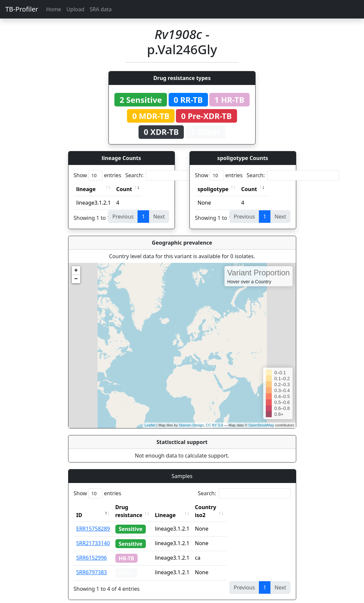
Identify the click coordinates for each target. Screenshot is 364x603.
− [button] (76, 279)
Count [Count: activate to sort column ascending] (124, 189)
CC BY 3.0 (214, 425)
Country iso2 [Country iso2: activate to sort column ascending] (226, 507)
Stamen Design (191, 425)
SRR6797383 (92, 564)
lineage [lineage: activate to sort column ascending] (86, 189)
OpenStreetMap (261, 425)
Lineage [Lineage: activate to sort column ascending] (180, 507)
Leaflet (150, 425)
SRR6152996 (92, 550)
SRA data (101, 9)
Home (54, 9)
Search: (172, 175)
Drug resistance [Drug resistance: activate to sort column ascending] (136, 507)
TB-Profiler (22, 9)
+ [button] (76, 270)
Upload (75, 9)
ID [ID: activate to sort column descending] (79, 507)
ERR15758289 (93, 521)
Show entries (98, 175)
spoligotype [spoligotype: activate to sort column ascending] (213, 189)
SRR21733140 (93, 535)
